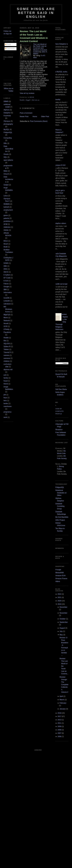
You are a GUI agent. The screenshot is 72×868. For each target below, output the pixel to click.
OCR (5, 326)
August (62, 628)
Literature (7, 304)
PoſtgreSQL (8, 132)
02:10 (32, 97)
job (5, 395)
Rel (5, 341)
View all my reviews (27, 93)
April (61, 696)
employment (8, 210)
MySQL (6, 129)
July (61, 631)
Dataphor (7, 113)
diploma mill (8, 370)
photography (8, 124)
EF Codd (7, 278)
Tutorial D (7, 352)
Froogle (58, 570)
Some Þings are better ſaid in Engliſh (36, 13)
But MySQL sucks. (61, 72)
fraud (5, 381)
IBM (5, 290)
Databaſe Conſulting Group (60, 506)
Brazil (6, 244)
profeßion (7, 221)
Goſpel (6, 185)
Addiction (7, 227)
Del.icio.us (36, 100)
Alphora (6, 110)
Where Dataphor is (61, 44)
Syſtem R (7, 346)
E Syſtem (7, 275)
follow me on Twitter (9, 90)
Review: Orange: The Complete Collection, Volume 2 (64, 685)
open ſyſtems (8, 160)
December (63, 607)
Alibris (58, 581)
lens (5, 401)
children (6, 361)
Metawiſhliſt (60, 573)
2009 (59, 726)
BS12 (6, 241)
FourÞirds (7, 116)
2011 (59, 723)
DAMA (6, 263)
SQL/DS (7, 344)
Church (6, 174)
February (63, 703)
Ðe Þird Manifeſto (62, 517)
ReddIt (22, 100)
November (63, 613)
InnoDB (6, 298)
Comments (10, 49)
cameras (7, 358)
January (63, 709)
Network (7, 321)
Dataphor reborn (60, 223)
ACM (5, 224)
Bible (5, 171)
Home (35, 117)
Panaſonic (7, 332)
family (6, 378)
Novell (6, 323)
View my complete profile (60, 411)
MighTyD (7, 315)
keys (5, 398)
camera (6, 355)
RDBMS (7, 204)
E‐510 (6, 281)
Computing (8, 138)
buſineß (6, 207)
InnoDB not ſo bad (61, 284)
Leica (6, 196)
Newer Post (24, 117)
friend (6, 384)
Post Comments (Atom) (39, 121)
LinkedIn (7, 301)
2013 (59, 720)
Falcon (6, 284)
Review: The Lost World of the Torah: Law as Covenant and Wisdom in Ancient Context (34, 36)
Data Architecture (8, 179)
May (61, 635)
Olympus (7, 121)
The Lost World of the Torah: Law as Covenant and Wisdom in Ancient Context (40, 48)
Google (6, 287)
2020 (59, 601)
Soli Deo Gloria (61, 389)
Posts (8, 44)
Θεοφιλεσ (59, 430)
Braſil (5, 247)
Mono (6, 318)
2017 (59, 716)
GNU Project (60, 520)
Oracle (6, 154)
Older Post (45, 117)
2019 (59, 604)
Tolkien (6, 349)
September (64, 622)
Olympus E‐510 (60, 165)
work (5, 417)
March (62, 700)
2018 (59, 713)
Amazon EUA (61, 576)
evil (5, 375)
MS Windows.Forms (8, 309)
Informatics (8, 292)
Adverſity (57, 100)
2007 (59, 733)
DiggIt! (28, 100)
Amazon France (61, 578)
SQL (5, 157)
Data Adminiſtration (8, 149)
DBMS (6, 101)
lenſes (6, 403)
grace (6, 215)
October (63, 619)
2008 (59, 730)
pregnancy (7, 412)
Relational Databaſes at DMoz (61, 493)
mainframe (8, 406)
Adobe (6, 230)
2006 (59, 737)
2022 (59, 594)
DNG (5, 269)
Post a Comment (26, 113)
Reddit (6, 338)
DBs (5, 143)
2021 (59, 597)
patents (6, 218)
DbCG (6, 272)
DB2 (5, 266)
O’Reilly (6, 329)
